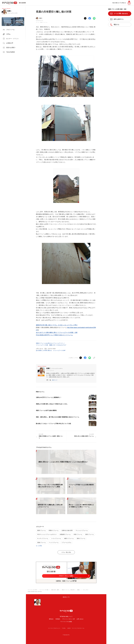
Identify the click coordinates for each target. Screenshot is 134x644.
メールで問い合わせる (121, 14)
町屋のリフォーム (54, 530)
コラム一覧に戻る (66, 552)
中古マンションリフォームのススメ (47, 534)
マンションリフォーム (82, 530)
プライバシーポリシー (68, 619)
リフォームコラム (66, 542)
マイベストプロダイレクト (54, 628)
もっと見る (39, 546)
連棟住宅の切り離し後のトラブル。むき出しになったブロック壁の (57, 325)
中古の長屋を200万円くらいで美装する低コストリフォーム (54, 335)
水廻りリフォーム (69, 538)
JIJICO (69, 628)
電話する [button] (116, 25)
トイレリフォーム (56, 538)
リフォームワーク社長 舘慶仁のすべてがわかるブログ (51, 345)
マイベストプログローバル (78, 628)
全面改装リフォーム (65, 534)
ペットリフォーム (54, 542)
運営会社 (51, 619)
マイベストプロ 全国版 (66, 622)
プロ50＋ (64, 628)
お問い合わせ (80, 619)
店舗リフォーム (41, 542)
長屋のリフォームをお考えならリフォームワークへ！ (50, 343)
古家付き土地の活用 (67, 530)
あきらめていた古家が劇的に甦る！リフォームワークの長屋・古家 (57, 332)
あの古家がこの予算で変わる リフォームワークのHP (51, 350)
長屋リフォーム (44, 22)
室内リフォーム (81, 538)
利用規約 (58, 619)
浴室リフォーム (90, 534)
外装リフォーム (78, 534)
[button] (55, 380)
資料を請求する (119, 19)
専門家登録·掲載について (66, 617)
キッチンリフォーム (43, 538)
